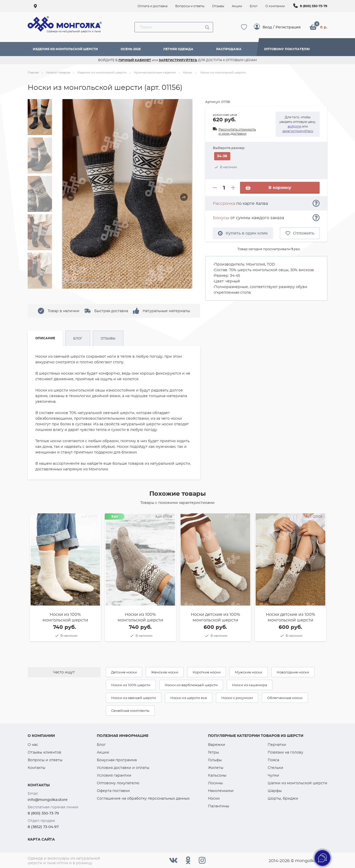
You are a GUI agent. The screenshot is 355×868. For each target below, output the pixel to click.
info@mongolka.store (48, 800)
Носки (214, 798)
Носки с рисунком (237, 698)
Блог (101, 745)
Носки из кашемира (250, 685)
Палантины (219, 806)
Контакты (36, 768)
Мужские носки (249, 672)
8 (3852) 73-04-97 (43, 827)
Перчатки (277, 745)
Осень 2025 (131, 49)
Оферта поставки (113, 791)
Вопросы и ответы (45, 760)
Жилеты (216, 768)
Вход (267, 27)
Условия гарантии (114, 775)
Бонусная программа (117, 760)
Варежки (217, 745)
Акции (103, 752)
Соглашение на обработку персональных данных (143, 798)
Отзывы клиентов (44, 752)
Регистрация (288, 27)
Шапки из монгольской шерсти (297, 783)
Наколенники (221, 791)
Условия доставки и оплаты (123, 768)
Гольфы (215, 760)
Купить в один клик (243, 233)
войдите (294, 126)
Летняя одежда (178, 49)
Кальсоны (217, 775)
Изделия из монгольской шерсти (65, 49)
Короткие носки (207, 672)
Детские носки (124, 672)
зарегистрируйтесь (298, 131)
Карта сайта (41, 839)
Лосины (215, 783)
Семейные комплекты (130, 711)
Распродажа (229, 49)
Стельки (275, 768)
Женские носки (165, 672)
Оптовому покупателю (287, 49)
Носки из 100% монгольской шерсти (65, 617)
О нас (33, 745)
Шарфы (275, 791)
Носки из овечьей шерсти (134, 698)
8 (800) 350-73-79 (314, 6)
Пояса (273, 760)
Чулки (273, 775)
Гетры (213, 752)
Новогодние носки (293, 672)
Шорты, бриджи (283, 798)
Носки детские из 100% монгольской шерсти (215, 617)
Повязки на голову (285, 752)
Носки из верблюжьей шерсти (191, 685)
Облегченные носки (285, 698)
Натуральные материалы (166, 311)
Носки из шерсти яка (189, 698)
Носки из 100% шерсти (131, 685)
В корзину (268, 188)
